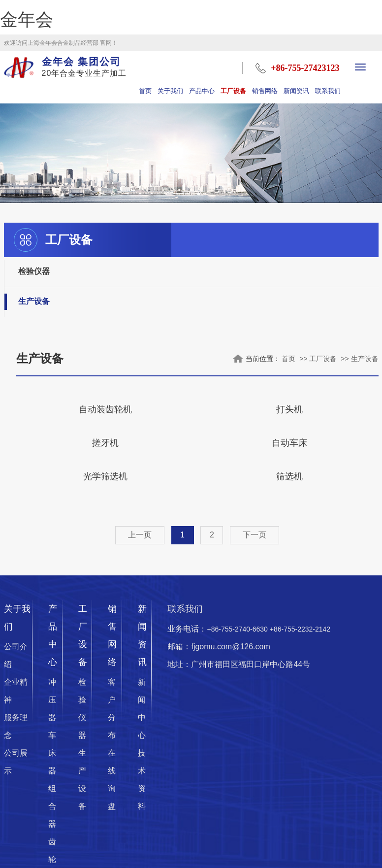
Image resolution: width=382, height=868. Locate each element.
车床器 (52, 753)
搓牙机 (105, 443)
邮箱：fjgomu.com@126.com (219, 647)
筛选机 (289, 476)
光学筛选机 (105, 476)
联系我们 (328, 91)
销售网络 (265, 91)
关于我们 (170, 91)
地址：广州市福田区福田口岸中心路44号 (239, 664)
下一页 (255, 535)
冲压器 (52, 700)
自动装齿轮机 (105, 409)
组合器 (52, 806)
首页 (145, 91)
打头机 (289, 409)
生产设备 (34, 302)
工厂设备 (233, 91)
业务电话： (249, 629)
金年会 (27, 19)
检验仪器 (34, 271)
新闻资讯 (296, 91)
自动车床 (289, 443)
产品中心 (202, 91)
